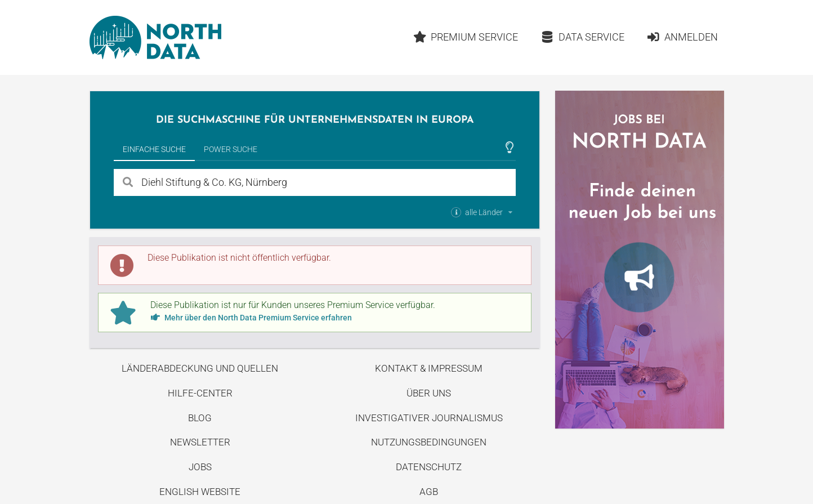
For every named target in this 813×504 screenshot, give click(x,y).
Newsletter (200, 442)
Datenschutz (429, 467)
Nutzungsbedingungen (429, 442)
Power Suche (231, 149)
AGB (429, 492)
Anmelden (682, 37)
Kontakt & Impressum (429, 368)
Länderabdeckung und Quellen (200, 368)
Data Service (582, 37)
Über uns (429, 393)
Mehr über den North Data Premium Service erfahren (251, 318)
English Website (200, 492)
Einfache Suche (154, 149)
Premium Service (465, 37)
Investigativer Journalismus (429, 418)
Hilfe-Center (200, 393)
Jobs (200, 467)
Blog (200, 418)
